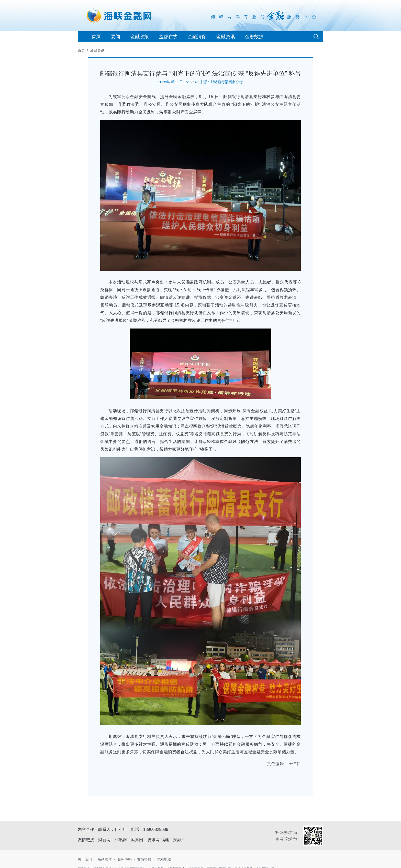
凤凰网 (137, 840)
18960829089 (156, 829)
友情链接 (144, 859)
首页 (96, 37)
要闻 (116, 37)
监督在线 (168, 37)
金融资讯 (226, 37)
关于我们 (85, 859)
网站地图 (164, 859)
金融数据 (254, 37)
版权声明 (125, 859)
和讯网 (121, 840)
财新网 (104, 840)
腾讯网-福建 (158, 840)
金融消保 (197, 37)
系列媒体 (105, 859)
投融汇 (179, 840)
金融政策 (140, 37)
